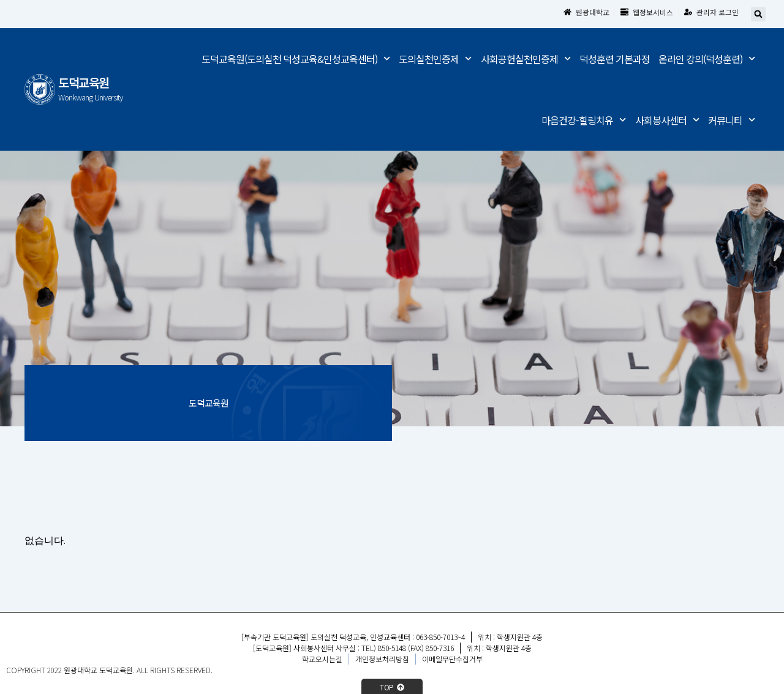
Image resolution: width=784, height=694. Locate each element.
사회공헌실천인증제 (526, 59)
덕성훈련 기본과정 (615, 59)
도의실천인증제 (435, 59)
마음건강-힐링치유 (584, 120)
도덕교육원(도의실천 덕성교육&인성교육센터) (296, 59)
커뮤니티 (732, 120)
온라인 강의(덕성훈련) (707, 59)
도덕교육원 (84, 83)
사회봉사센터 (667, 120)
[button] (758, 15)
